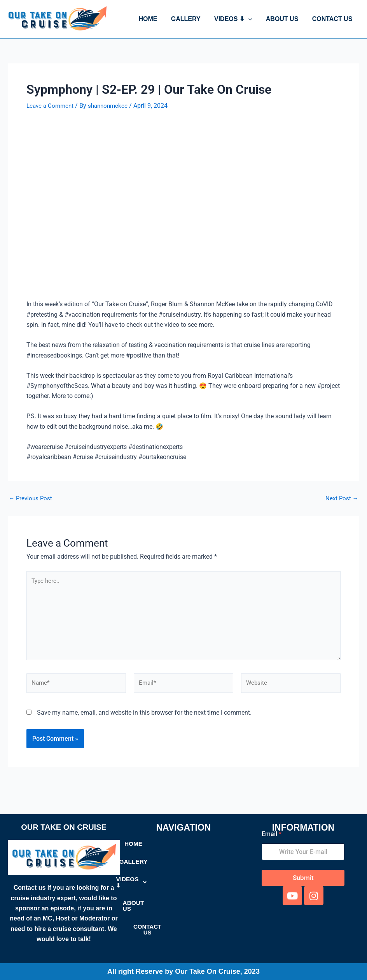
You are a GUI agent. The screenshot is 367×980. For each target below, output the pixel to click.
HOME (154, 19)
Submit (303, 878)
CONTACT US (333, 19)
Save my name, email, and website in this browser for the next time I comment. (144, 717)
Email (272, 834)
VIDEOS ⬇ (236, 19)
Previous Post (31, 498)
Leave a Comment (51, 106)
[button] (252, 19)
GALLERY (190, 19)
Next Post (341, 498)
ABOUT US (284, 19)
